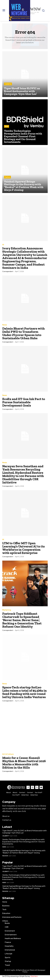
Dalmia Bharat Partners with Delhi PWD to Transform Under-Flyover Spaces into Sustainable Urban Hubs (24, 333)
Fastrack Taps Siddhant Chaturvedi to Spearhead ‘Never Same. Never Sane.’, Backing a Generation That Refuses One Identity (22, 620)
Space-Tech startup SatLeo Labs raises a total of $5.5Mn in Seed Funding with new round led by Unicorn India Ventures (24, 692)
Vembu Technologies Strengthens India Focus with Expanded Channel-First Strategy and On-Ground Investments (23, 842)
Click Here (34, 976)
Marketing (7, 610)
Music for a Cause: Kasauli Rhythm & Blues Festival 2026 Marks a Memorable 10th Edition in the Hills (24, 763)
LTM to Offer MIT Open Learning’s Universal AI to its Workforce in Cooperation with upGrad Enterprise (24, 548)
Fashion (7, 177)
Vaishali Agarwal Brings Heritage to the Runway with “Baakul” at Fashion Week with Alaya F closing (24, 852)
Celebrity (8, 84)
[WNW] (16, 787)
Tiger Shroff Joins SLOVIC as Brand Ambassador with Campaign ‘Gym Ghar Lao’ (24, 832)
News (7, 126)
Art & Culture (8, 754)
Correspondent (8, 271)
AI (3, 245)
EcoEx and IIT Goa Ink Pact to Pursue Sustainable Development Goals (24, 402)
